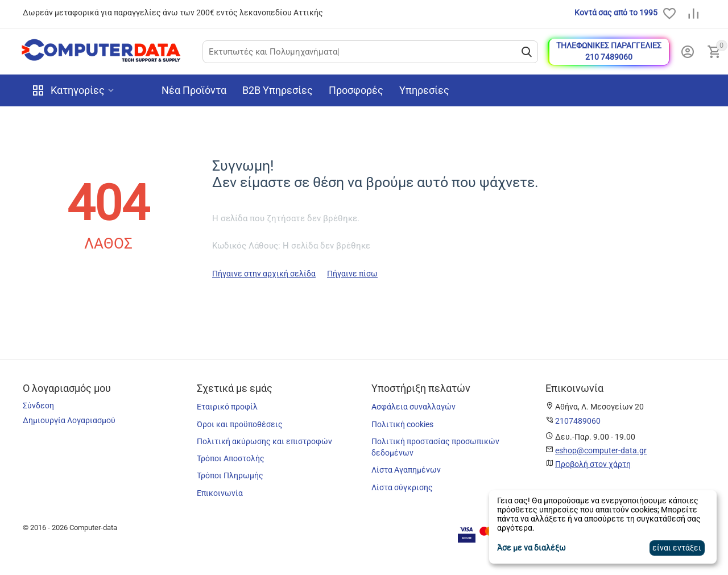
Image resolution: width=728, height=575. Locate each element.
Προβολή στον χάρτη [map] (593, 464)
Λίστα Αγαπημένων (406, 470)
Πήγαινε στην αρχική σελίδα (264, 274)
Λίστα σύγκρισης (402, 487)
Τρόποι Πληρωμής (230, 475)
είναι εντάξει (677, 548)
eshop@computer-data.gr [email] (601, 450)
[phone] (578, 421)
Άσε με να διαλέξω (531, 548)
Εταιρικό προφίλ (227, 407)
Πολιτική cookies (402, 424)
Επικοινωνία (220, 493)
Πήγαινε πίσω (352, 274)
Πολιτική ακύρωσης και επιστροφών (264, 441)
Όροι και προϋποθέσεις (240, 424)
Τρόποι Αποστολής (231, 458)
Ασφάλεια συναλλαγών (413, 407)
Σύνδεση (38, 406)
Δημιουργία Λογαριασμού (69, 420)
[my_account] (688, 52)
